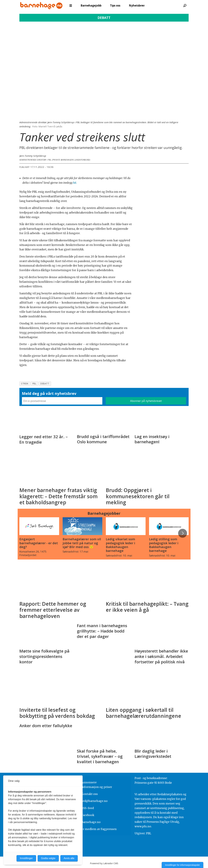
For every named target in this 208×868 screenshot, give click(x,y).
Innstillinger (26, 858)
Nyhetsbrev (137, 5)
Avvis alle (69, 858)
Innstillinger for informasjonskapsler (182, 865)
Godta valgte (48, 858)
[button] (183, 533)
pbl (34, 384)
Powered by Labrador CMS (104, 863)
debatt (45, 384)
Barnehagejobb (91, 5)
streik (25, 384)
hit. (75, 183)
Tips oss (115, 5)
